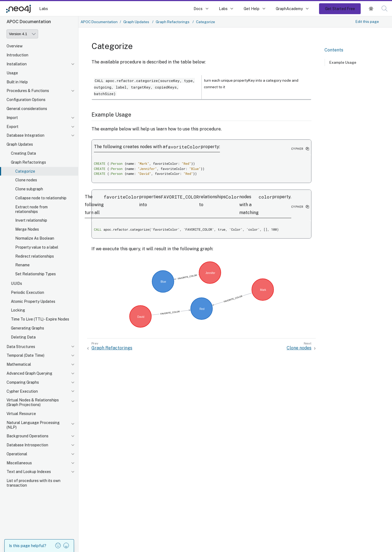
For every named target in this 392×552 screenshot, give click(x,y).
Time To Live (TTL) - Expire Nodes (40, 319)
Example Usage (343, 62)
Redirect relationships (35, 256)
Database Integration (25, 135)
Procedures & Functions (28, 91)
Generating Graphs (27, 328)
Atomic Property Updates (33, 301)
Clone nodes (26, 180)
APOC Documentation (99, 22)
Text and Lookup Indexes (29, 472)
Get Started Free (340, 9)
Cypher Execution (22, 391)
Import (12, 118)
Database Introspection (27, 445)
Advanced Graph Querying (29, 373)
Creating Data (23, 153)
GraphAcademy (289, 9)
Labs (44, 9)
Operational (17, 454)
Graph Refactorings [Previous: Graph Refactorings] (112, 348)
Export (13, 127)
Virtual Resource (21, 414)
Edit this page (367, 22)
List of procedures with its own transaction (33, 483)
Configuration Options (26, 100)
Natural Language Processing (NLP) (33, 425)
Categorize (25, 171)
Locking (18, 310)
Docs (198, 9)
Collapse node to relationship (41, 198)
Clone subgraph (29, 189)
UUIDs (16, 283)
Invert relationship (31, 220)
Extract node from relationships (31, 209)
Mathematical (19, 364)
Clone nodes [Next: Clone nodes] (299, 348)
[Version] (22, 34)
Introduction (17, 55)
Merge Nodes (27, 229)
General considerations (27, 109)
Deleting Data (23, 337)
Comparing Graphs (23, 382)
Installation (17, 64)
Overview (15, 46)
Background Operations (27, 436)
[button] (385, 9)
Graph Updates (20, 144)
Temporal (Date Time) (25, 355)
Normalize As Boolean (35, 238)
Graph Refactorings (28, 162)
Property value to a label (37, 247)
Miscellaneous (19, 463)
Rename (22, 265)
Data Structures (21, 347)
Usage (12, 73)
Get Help (252, 9)
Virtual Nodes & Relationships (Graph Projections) (33, 402)
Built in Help (17, 82)
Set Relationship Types (36, 274)
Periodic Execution (27, 292)
